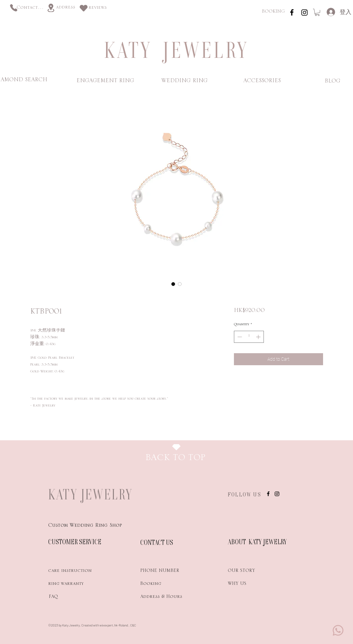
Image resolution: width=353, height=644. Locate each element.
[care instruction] (71, 572)
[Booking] (163, 585)
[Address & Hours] (172, 598)
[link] (317, 12)
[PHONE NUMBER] (163, 572)
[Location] (51, 8)
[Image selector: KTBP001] (173, 284)
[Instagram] (305, 12)
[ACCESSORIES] (262, 82)
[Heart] (84, 8)
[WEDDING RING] (185, 82)
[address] (66, 8)
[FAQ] (71, 598)
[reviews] (98, 9)
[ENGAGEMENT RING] (105, 82)
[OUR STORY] (251, 572)
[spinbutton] (249, 337)
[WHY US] (251, 585)
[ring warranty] (71, 585)
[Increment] (259, 337)
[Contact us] (30, 9)
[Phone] (14, 8)
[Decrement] (239, 337)
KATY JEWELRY (90, 494)
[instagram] (292, 12)
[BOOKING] (273, 13)
